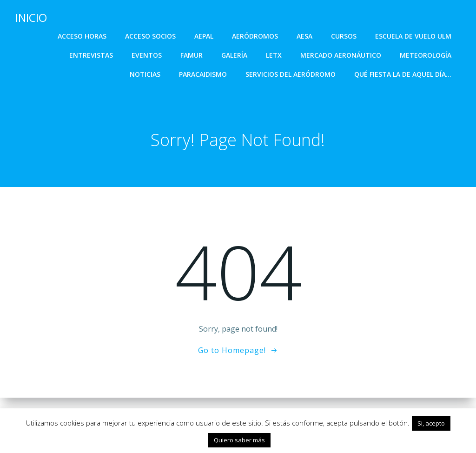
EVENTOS (147, 55)
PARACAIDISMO (203, 74)
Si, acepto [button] (431, 423)
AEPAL (204, 36)
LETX (274, 55)
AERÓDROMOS (255, 36)
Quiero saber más (239, 440)
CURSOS (344, 36)
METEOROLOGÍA (426, 55)
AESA (305, 36)
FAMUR (192, 55)
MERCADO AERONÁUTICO (341, 55)
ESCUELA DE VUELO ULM (414, 36)
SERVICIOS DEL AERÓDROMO (291, 74)
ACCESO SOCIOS (151, 36)
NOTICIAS (145, 74)
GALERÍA (235, 55)
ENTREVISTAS (92, 55)
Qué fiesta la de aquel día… (403, 74)
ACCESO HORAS (83, 36)
